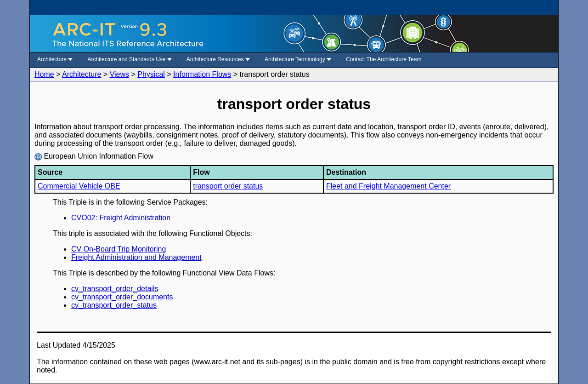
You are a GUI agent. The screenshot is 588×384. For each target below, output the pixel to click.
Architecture (55, 59)
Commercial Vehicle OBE (79, 186)
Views (119, 74)
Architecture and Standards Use (129, 59)
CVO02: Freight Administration (121, 218)
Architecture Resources (218, 59)
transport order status (228, 186)
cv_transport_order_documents (122, 297)
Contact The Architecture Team (384, 59)
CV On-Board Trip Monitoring (119, 249)
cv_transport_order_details (115, 289)
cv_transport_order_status (114, 305)
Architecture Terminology (298, 59)
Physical (151, 74)
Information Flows (202, 74)
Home (44, 74)
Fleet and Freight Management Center (388, 186)
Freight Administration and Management (136, 257)
